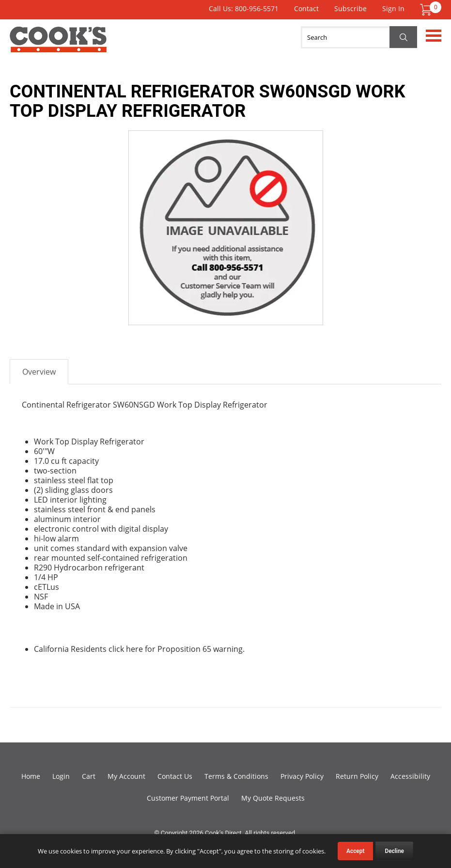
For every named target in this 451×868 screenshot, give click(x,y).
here (134, 649)
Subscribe (350, 8)
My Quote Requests (273, 798)
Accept (355, 851)
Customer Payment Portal (188, 798)
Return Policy (357, 776)
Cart (89, 776)
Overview (39, 372)
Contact (306, 8)
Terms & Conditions (236, 776)
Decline (394, 851)
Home (31, 776)
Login (61, 776)
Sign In (393, 8)
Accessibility (410, 776)
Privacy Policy (302, 776)
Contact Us (175, 776)
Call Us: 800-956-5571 (244, 8)
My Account (126, 776)
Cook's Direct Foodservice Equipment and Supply (58, 45)
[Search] (359, 37)
